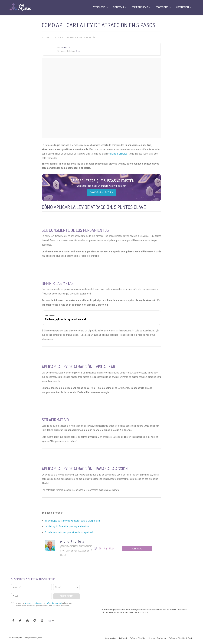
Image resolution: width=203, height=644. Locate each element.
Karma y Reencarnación (81, 37)
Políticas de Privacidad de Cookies (181, 638)
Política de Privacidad (138, 638)
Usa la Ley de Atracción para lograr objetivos (67, 527)
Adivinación (182, 7)
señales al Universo (118, 154)
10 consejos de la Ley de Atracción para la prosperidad (72, 521)
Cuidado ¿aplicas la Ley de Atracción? (66, 319)
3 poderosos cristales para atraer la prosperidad (69, 532)
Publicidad (123, 638)
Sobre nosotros (111, 638)
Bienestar (119, 7)
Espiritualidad (54, 37)
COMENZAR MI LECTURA (101, 192)
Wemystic (66, 48)
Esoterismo (162, 7)
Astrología (99, 7)
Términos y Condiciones (157, 638)
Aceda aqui (137, 549)
